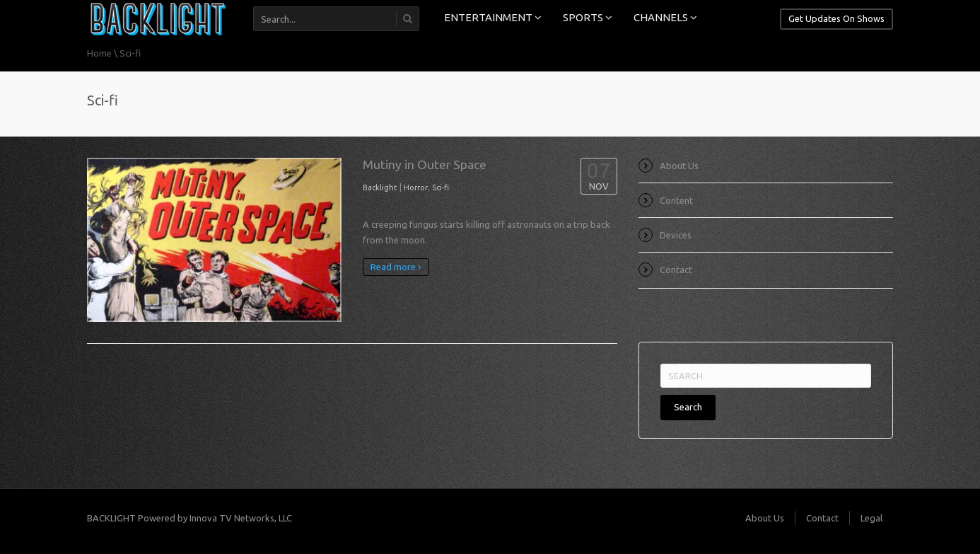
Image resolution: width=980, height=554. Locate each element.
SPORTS (588, 17)
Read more (396, 267)
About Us (679, 166)
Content (676, 200)
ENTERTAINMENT (493, 17)
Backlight (380, 187)
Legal (871, 518)
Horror (416, 187)
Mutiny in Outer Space (425, 165)
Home (99, 53)
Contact (676, 270)
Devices (676, 235)
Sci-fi (441, 187)
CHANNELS (665, 17)
